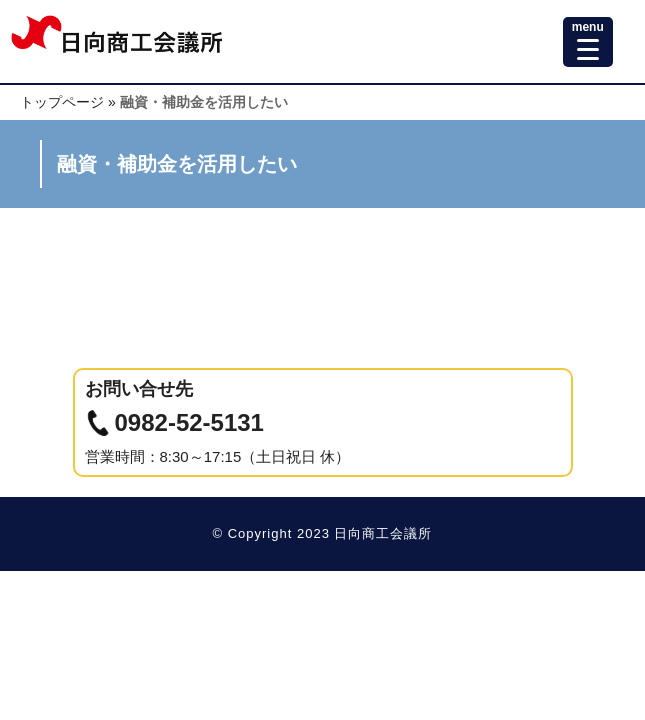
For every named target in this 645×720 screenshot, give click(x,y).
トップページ (62, 102)
